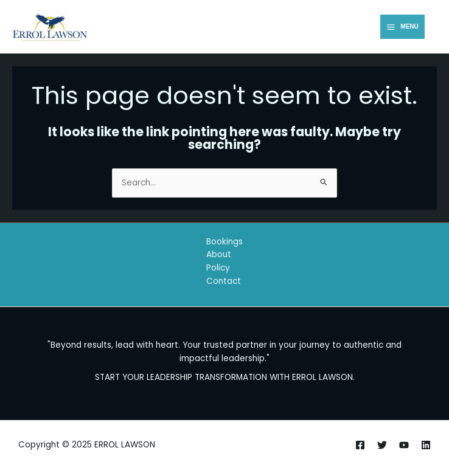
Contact (224, 281)
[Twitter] (382, 445)
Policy (218, 268)
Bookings (224, 242)
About (219, 254)
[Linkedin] (426, 445)
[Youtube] (404, 445)
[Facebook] (360, 445)
